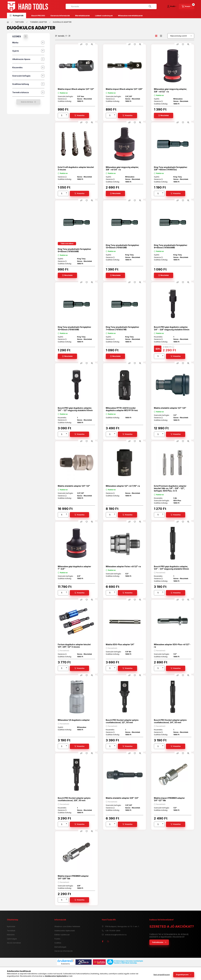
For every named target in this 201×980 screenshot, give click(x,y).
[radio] (161, 36)
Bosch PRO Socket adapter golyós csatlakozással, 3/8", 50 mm (74, 799)
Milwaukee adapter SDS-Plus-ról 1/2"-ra (172, 646)
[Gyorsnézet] (92, 44)
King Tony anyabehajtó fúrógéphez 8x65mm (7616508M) (171, 246)
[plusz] (66, 115)
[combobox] (111, 6)
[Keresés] (150, 6)
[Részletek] (164, 115)
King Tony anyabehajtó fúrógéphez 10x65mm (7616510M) (74, 328)
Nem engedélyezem (162, 975)
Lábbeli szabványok (104, 16)
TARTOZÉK (19, 22)
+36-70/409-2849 (113, 931)
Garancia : (62, 99)
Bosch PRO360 (38, 16)
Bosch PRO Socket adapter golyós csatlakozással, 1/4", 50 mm (170, 721)
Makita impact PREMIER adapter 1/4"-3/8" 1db (73, 877)
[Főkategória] (8, 22)
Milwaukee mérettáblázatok (130, 16)
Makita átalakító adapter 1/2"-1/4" (170, 408)
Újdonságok (12, 939)
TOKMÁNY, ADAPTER (38, 22)
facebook (103, 941)
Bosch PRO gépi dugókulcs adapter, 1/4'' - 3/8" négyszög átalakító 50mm (172, 328)
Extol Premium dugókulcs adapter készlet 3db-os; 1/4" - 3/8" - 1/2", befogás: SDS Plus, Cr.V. (170, 488)
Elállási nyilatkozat (62, 935)
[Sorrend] (181, 36)
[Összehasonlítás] (81, 44)
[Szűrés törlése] (26, 36)
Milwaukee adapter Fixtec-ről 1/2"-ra (123, 566)
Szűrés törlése (27, 102)
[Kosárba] (79, 115)
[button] (17, 15)
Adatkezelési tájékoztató (65, 931)
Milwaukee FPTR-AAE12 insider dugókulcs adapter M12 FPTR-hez (122, 409)
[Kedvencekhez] (87, 44)
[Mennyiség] (62, 115)
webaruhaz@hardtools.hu (116, 935)
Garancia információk (64, 951)
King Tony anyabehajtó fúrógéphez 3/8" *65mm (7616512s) (171, 168)
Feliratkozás (158, 942)
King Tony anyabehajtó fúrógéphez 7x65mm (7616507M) (122, 328)
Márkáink (11, 935)
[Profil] (172, 6)
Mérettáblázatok (82, 16)
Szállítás (58, 943)
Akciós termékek (14, 943)
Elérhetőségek (60, 947)
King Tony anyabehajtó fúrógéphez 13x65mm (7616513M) (122, 246)
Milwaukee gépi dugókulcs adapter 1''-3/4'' (74, 568)
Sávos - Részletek (84, 99)
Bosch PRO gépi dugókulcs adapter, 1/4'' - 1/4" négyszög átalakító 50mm (171, 568)
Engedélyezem (182, 975)
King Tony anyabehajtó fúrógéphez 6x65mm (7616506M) (74, 250)
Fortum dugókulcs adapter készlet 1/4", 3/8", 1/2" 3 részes (74, 646)
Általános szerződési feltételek (67, 926)
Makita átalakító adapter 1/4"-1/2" (74, 486)
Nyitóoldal (11, 926)
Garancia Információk (60, 16)
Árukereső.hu (65, 964)
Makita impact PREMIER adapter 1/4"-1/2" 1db (169, 799)
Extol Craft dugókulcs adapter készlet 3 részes (76, 168)
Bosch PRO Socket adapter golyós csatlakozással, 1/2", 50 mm (122, 721)
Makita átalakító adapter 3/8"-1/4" (122, 798)
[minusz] (66, 116)
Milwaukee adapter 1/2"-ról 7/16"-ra (123, 486)
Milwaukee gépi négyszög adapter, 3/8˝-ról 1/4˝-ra (122, 168)
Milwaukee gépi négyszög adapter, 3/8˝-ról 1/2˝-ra (171, 90)
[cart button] (187, 6)
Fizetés (57, 939)
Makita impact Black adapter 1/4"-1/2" (76, 89)
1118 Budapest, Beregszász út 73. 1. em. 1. (122, 926)
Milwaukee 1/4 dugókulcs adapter (74, 720)
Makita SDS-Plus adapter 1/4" (120, 644)
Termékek (11, 931)
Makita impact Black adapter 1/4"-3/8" (124, 89)
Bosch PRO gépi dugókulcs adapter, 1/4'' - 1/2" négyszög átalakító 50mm (75, 409)
